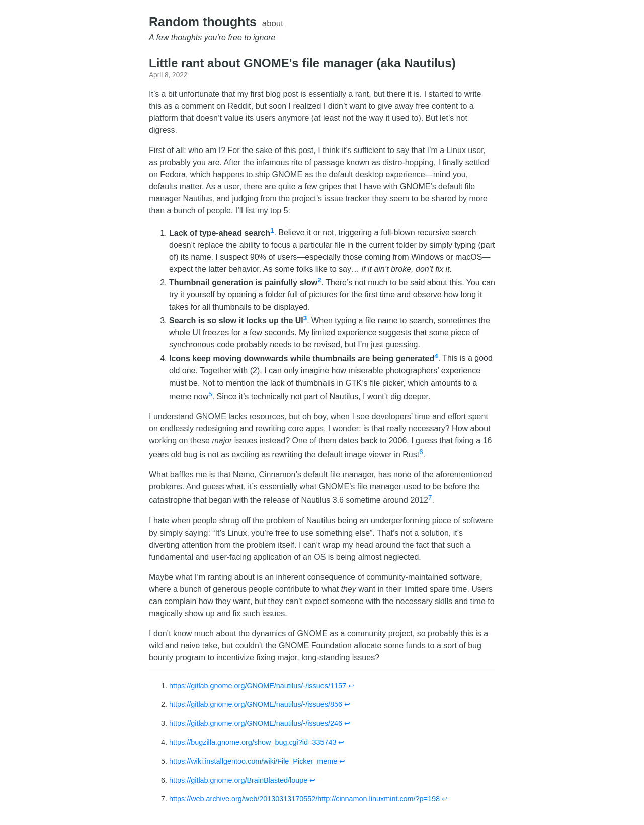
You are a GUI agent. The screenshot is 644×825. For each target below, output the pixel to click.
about (273, 23)
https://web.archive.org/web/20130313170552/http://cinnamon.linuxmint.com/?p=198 (304, 799)
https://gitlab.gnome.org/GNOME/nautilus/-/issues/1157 (258, 686)
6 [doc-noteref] (421, 452)
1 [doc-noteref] (272, 230)
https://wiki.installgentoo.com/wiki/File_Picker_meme (253, 761)
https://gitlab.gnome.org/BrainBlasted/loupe (238, 780)
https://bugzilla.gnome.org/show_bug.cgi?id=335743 (253, 742)
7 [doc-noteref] (430, 498)
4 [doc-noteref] (436, 356)
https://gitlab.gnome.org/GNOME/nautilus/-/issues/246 (256, 723)
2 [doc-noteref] (319, 280)
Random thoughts (203, 22)
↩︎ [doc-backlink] (351, 686)
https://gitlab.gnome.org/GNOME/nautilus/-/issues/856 (256, 704)
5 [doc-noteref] (210, 394)
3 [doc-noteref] (305, 318)
